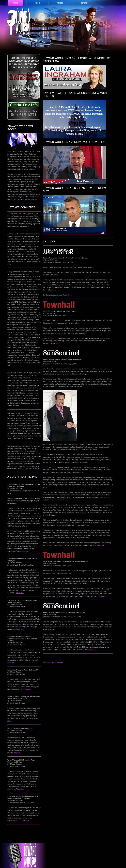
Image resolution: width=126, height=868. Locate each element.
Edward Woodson (19, 22)
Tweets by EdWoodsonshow (53, 662)
